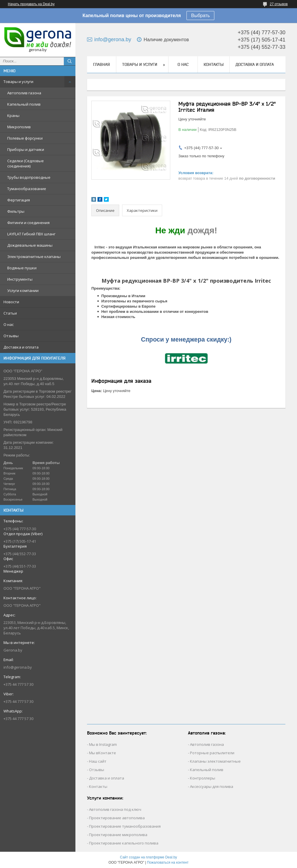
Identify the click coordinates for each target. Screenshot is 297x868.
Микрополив (19, 127)
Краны (13, 116)
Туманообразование (27, 189)
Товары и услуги (18, 82)
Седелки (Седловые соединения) (26, 163)
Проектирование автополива (117, 818)
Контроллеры (203, 778)
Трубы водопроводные (29, 177)
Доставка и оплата (21, 347)
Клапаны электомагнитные (215, 761)
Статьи (10, 313)
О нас (9, 324)
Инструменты (20, 279)
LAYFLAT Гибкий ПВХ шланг (31, 234)
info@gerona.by (18, 667)
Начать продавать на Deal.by (31, 4)
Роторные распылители (212, 753)
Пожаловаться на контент (168, 862)
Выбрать (200, 16)
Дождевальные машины (30, 245)
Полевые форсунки (25, 138)
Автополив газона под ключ (115, 809)
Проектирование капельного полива (124, 843)
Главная (102, 64)
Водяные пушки (22, 268)
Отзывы (11, 336)
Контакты (214, 64)
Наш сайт (98, 761)
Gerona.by (13, 650)
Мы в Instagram (103, 744)
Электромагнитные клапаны (34, 257)
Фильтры (16, 211)
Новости (11, 302)
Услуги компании (23, 290)
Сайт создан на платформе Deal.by (149, 857)
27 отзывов (279, 4)
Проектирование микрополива (118, 835)
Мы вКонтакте (103, 753)
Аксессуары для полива (212, 786)
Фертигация (19, 200)
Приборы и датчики (26, 149)
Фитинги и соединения (28, 223)
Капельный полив (24, 104)
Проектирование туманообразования (125, 826)
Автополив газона (24, 93)
